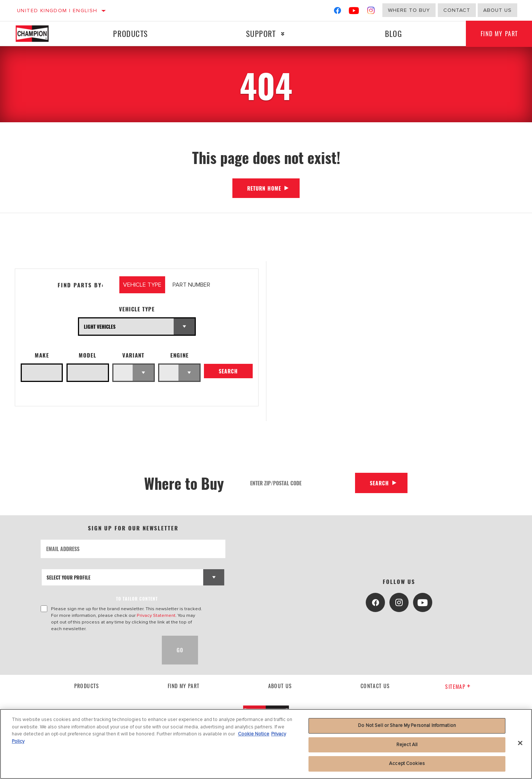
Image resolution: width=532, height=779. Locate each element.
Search (228, 371)
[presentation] (97, 650)
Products (130, 33)
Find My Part (184, 686)
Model (88, 355)
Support (261, 33)
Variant (133, 355)
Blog (394, 33)
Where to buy (409, 10)
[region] (266, 744)
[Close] (520, 743)
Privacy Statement (156, 615)
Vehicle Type (137, 309)
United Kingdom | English (57, 11)
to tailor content (137, 599)
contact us (375, 686)
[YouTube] (354, 12)
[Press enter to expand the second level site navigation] (283, 34)
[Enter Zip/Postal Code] (300, 483)
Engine (180, 355)
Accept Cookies (407, 763)
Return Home (264, 188)
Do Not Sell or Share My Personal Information (407, 725)
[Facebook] (337, 12)
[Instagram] (371, 12)
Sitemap (458, 686)
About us (497, 10)
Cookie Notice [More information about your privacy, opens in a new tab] (254, 734)
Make (42, 355)
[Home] (39, 34)
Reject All (407, 745)
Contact (457, 10)
